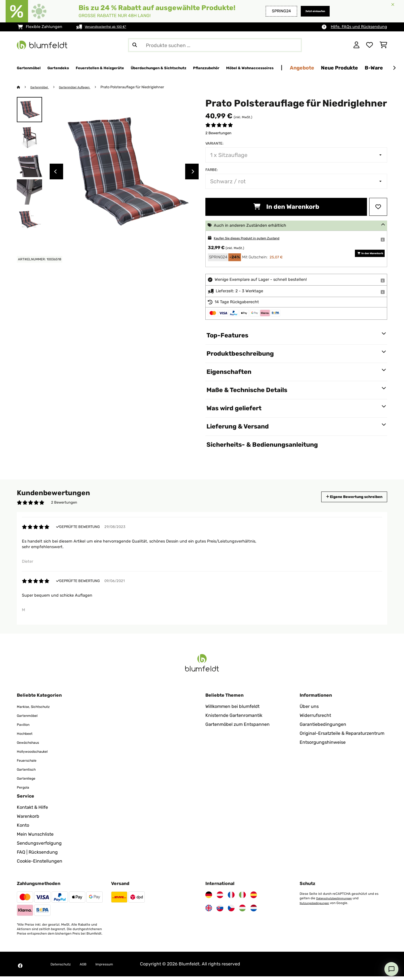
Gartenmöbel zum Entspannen (237, 728)
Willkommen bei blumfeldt (232, 710)
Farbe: (212, 170)
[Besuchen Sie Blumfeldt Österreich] (220, 898)
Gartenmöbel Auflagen (83, 87)
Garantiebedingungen (323, 728)
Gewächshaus (32, 746)
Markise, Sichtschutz (39, 710)
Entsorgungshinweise (323, 746)
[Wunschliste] (369, 45)
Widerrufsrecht (315, 719)
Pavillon (25, 728)
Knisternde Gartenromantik (234, 719)
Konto (23, 829)
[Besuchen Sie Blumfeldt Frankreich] (231, 898)
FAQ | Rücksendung (37, 856)
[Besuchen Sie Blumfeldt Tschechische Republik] (231, 912)
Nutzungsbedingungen (317, 906)
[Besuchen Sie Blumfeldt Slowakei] (220, 912)
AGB (91, 968)
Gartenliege (29, 782)
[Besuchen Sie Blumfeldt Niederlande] (254, 912)
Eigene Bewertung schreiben (344, 497)
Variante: (214, 144)
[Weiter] (394, 68)
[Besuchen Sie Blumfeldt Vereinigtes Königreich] (209, 912)
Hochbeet (27, 737)
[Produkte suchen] (215, 45)
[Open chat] (391, 969)
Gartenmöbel (42, 87)
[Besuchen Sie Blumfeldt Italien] (242, 898)
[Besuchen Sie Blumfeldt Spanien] (254, 898)
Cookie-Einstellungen (40, 865)
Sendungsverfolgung (39, 847)
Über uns (309, 710)
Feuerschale (30, 764)
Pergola (25, 791)
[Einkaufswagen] (383, 45)
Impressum (116, 968)
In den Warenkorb (286, 207)
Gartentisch (29, 773)
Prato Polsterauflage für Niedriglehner (144, 87)
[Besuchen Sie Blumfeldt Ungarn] (242, 912)
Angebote (382, 68)
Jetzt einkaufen (309, 11)
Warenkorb (28, 820)
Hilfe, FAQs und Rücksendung (359, 27)
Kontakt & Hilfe (32, 811)
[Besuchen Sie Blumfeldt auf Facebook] (20, 969)
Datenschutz (64, 968)
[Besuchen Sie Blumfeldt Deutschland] (209, 898)
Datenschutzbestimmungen (338, 902)
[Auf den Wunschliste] (378, 207)
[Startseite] (24, 87)
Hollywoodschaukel (37, 755)
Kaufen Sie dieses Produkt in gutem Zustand (256, 238)
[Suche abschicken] (135, 45)
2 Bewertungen (218, 133)
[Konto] (356, 45)
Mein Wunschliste (35, 838)
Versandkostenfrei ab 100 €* (112, 27)
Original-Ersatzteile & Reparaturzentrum (342, 737)
